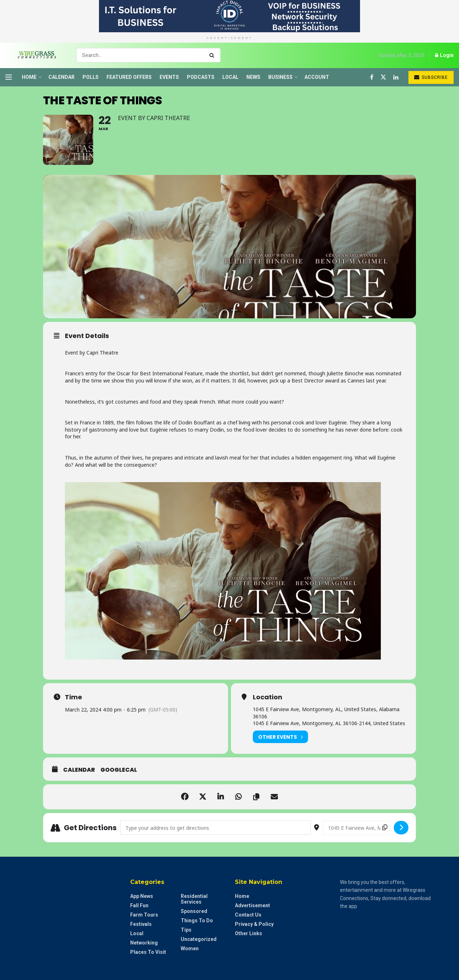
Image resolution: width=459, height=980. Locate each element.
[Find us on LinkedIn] (396, 77)
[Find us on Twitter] (383, 77)
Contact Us (248, 915)
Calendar (61, 77)
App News (142, 896)
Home (29, 77)
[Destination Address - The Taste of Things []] (356, 828)
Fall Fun (139, 905)
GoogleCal (119, 770)
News (253, 77)
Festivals (141, 924)
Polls (91, 77)
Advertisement (252, 905)
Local (230, 77)
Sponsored (194, 911)
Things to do (197, 920)
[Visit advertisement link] (229, 16)
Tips (186, 930)
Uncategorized (199, 939)
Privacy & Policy (254, 924)
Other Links (249, 933)
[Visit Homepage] (35, 55)
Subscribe (431, 77)
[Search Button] (213, 55)
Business (280, 77)
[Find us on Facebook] (372, 77)
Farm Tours (144, 915)
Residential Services (194, 899)
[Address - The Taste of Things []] (215, 828)
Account (317, 77)
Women (190, 948)
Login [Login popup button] (444, 55)
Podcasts (201, 77)
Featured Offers (129, 77)
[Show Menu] (9, 77)
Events (169, 77)
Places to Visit (148, 952)
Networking (144, 943)
